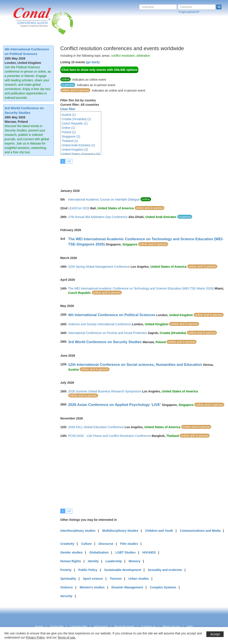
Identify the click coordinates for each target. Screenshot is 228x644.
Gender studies (71, 552)
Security (66, 596)
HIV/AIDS (149, 552)
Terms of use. (67, 637)
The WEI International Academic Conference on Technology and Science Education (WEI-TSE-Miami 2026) (141, 288)
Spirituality (68, 579)
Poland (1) (69, 132)
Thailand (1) (70, 141)
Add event (101, 627)
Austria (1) (69, 115)
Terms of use (171, 627)
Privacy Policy (35, 637)
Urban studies (139, 579)
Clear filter (68, 109)
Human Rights (71, 561)
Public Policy (88, 570)
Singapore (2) (71, 136)
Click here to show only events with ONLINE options (99, 70)
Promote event (124, 627)
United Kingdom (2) (75, 150)
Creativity (67, 544)
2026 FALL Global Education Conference (96, 427)
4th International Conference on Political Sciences (112, 315)
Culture (86, 544)
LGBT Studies (126, 552)
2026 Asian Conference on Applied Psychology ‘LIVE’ (115, 405)
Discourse (106, 544)
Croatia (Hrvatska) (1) (76, 119)
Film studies (129, 544)
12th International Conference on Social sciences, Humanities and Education (135, 365)
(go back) (93, 62)
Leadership (114, 561)
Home (39, 627)
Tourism (116, 579)
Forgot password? (189, 12)
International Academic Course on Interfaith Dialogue (104, 199)
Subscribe (57, 627)
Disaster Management (127, 587)
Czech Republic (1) (75, 123)
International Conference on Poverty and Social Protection (108, 333)
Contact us (148, 627)
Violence (67, 587)
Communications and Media (200, 531)
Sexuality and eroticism (165, 570)
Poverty (66, 570)
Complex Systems (163, 587)
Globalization (99, 552)
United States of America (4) (81, 154)
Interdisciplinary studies (78, 531)
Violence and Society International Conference (100, 324)
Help (190, 627)
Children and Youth (159, 531)
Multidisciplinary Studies (120, 531)
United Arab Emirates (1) (78, 145)
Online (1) (68, 128)
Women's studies (92, 587)
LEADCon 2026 (79, 208)
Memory (135, 561)
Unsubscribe (79, 627)
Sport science (93, 579)
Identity (93, 561)
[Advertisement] (140, 173)
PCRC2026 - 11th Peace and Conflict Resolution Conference (110, 436)
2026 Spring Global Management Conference (99, 267)
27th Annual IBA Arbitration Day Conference (98, 217)
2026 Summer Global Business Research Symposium (105, 391)
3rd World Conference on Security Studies (105, 342)
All (69, 161)
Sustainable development (123, 570)
